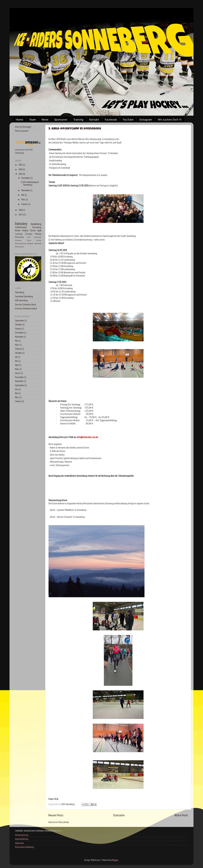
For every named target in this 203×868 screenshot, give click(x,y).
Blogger (115, 860)
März (24, 199)
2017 (21, 215)
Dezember (26, 178)
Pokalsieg (38, 234)
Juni (17, 389)
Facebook (111, 120)
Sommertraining (21, 243)
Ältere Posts (181, 815)
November (26, 190)
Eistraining (37, 227)
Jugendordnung (22, 839)
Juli (16, 357)
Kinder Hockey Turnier (25, 230)
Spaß (39, 230)
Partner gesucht (22, 131)
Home (20, 120)
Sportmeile (38, 243)
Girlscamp (18, 240)
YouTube (128, 120)
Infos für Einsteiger (23, 127)
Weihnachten (19, 247)
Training (78, 120)
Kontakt (94, 120)
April (17, 365)
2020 (21, 169)
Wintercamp (19, 237)
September (20, 321)
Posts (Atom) (64, 822)
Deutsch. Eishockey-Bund (26, 304)
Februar (25, 204)
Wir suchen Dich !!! (170, 120)
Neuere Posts (56, 815)
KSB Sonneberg (21, 300)
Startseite (119, 815)
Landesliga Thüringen (24, 234)
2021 (21, 165)
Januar (18, 373)
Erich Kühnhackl (34, 237)
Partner (39, 240)
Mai (23, 195)
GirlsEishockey (21, 227)
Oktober (18, 324)
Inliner (29, 240)
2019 (21, 174)
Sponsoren (61, 120)
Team (32, 120)
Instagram (146, 120)
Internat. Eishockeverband (26, 308)
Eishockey (21, 224)
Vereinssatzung (22, 835)
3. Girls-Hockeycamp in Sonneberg (75, 129)
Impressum (19, 843)
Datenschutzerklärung (25, 847)
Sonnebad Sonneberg (24, 296)
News (45, 120)
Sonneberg (36, 224)
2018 (21, 210)
